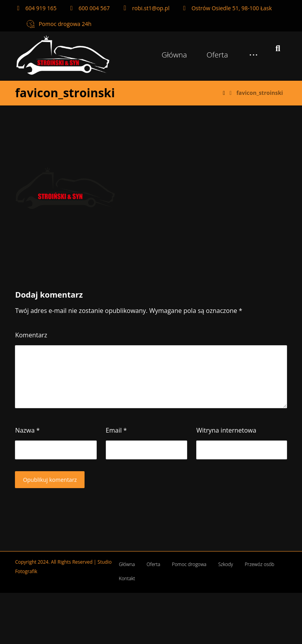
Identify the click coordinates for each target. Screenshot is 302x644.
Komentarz (31, 335)
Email (116, 430)
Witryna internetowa (226, 430)
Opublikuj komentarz (50, 480)
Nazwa (27, 430)
